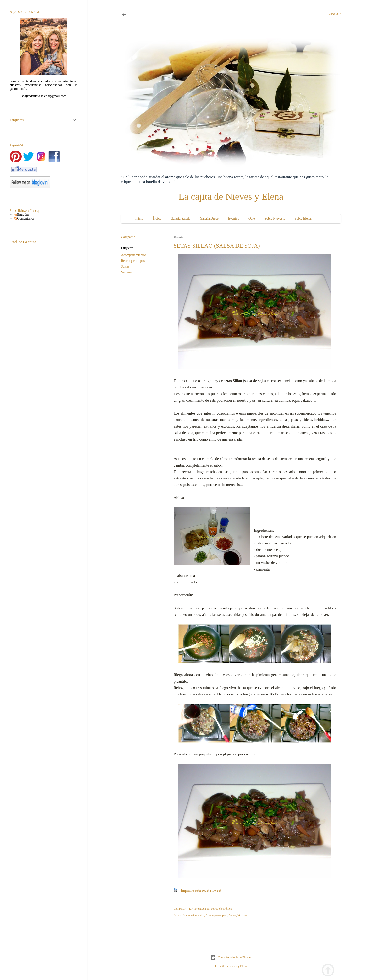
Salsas (125, 267)
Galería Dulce (209, 218)
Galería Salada (181, 218)
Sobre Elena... (304, 218)
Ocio (252, 218)
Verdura (126, 272)
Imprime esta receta (196, 890)
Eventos (234, 218)
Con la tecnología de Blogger (231, 957)
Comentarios (24, 218)
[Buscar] (334, 14)
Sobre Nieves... (275, 218)
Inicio (139, 218)
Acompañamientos (134, 255)
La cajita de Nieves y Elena (231, 197)
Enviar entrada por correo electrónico (210, 909)
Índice (157, 218)
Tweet (217, 890)
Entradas (21, 215)
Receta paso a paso (134, 261)
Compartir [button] (128, 237)
